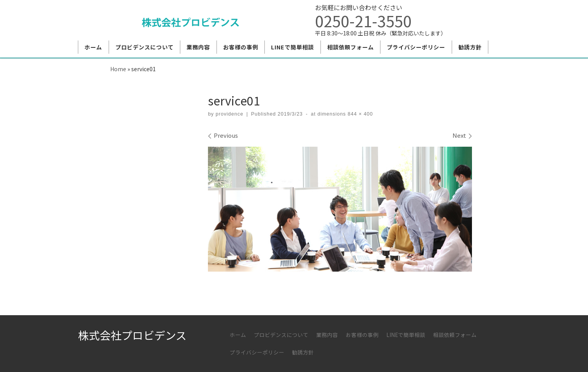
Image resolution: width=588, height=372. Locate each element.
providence (230, 114)
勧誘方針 (303, 352)
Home (118, 69)
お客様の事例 (362, 335)
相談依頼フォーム (455, 335)
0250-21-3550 (363, 21)
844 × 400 (359, 114)
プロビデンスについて (281, 335)
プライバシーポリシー (257, 352)
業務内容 (327, 335)
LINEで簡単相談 (406, 335)
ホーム (238, 335)
